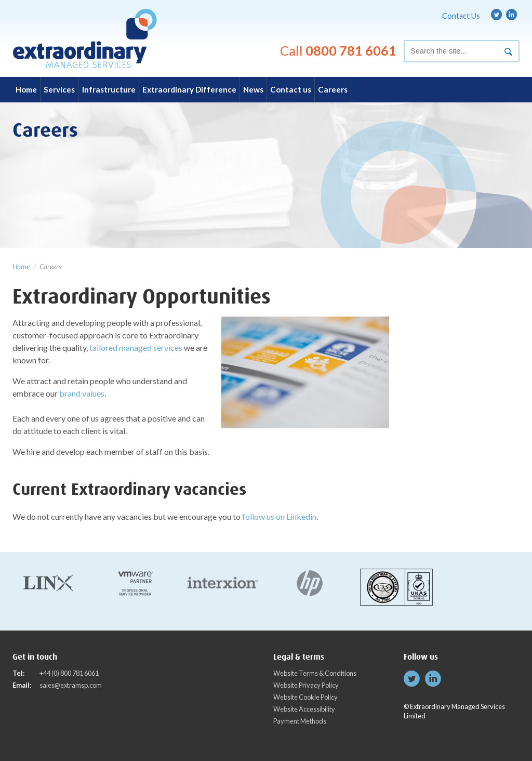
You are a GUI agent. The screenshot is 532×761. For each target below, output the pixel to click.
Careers (333, 89)
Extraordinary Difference (189, 89)
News (253, 89)
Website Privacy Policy (306, 685)
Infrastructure (109, 89)
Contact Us (461, 16)
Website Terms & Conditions (315, 673)
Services (59, 89)
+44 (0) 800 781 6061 (69, 673)
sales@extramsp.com (71, 685)
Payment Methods (300, 721)
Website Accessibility (304, 709)
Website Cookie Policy (305, 697)
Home (26, 89)
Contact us (291, 89)
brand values (82, 393)
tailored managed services (136, 347)
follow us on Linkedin (279, 516)
